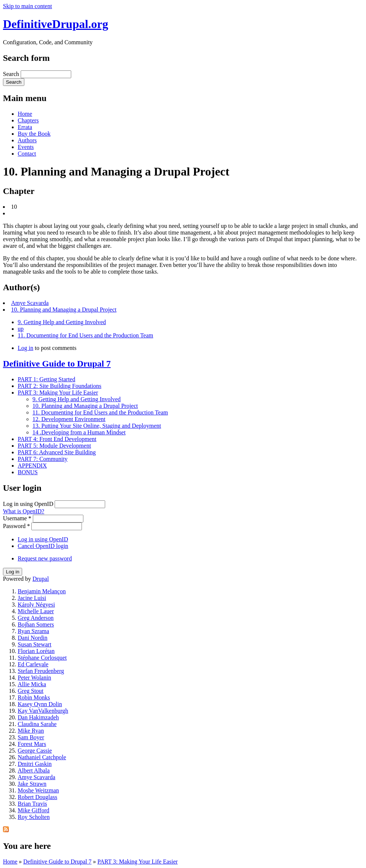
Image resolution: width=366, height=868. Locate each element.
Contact (27, 154)
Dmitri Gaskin (35, 764)
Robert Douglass (37, 797)
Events (26, 147)
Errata (25, 127)
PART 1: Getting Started (46, 379)
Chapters (28, 120)
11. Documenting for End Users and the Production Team (85, 335)
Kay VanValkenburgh (43, 711)
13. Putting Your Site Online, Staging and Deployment (97, 426)
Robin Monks (34, 697)
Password (16, 526)
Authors (27, 140)
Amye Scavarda (30, 303)
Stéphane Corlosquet (42, 658)
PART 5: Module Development (54, 446)
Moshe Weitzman (38, 790)
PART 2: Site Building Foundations (60, 386)
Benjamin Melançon (42, 591)
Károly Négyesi (36, 605)
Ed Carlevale (33, 664)
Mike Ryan (31, 731)
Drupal (41, 579)
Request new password (45, 558)
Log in (25, 348)
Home (25, 114)
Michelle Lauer (36, 611)
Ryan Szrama (33, 631)
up (21, 329)
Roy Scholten (34, 817)
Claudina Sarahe (37, 724)
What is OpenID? (24, 511)
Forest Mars (32, 744)
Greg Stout (31, 691)
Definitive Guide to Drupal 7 (57, 364)
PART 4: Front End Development (57, 439)
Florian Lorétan (36, 651)
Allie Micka (32, 684)
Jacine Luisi (32, 598)
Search (12, 74)
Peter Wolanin (34, 678)
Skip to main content (27, 6)
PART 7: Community (43, 459)
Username (17, 518)
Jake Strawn (32, 784)
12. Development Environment (69, 419)
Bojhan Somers (36, 624)
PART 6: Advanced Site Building (57, 452)
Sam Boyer (31, 737)
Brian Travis (32, 804)
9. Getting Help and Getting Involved (62, 322)
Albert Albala (34, 770)
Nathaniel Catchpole (42, 757)
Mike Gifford (33, 810)
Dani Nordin (32, 638)
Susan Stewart (34, 644)
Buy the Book (34, 134)
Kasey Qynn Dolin (40, 704)
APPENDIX (32, 466)
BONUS (28, 472)
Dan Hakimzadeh (38, 717)
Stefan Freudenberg (41, 671)
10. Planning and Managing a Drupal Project (64, 310)
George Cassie (35, 751)
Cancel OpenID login (43, 546)
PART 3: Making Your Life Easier (58, 393)
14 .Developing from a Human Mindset (79, 432)
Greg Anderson (36, 618)
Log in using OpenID (29, 504)
